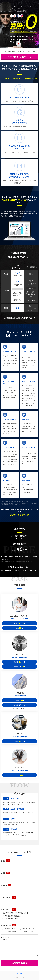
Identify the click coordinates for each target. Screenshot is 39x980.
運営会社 (19, 974)
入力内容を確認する (20, 963)
